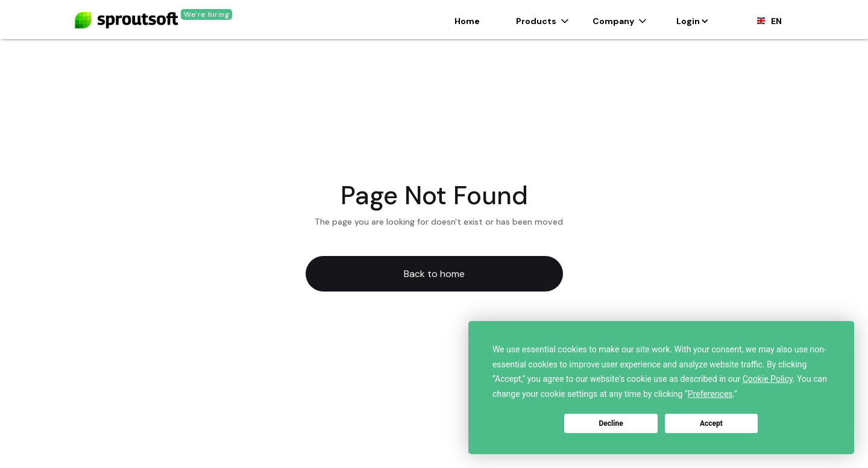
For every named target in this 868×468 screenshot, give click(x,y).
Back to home (434, 274)
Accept (711, 423)
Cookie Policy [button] (768, 379)
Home (467, 21)
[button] (542, 21)
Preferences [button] (710, 394)
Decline (611, 423)
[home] (127, 15)
